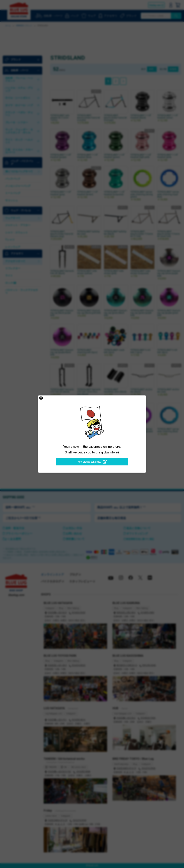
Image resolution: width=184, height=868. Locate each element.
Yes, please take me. (92, 462)
